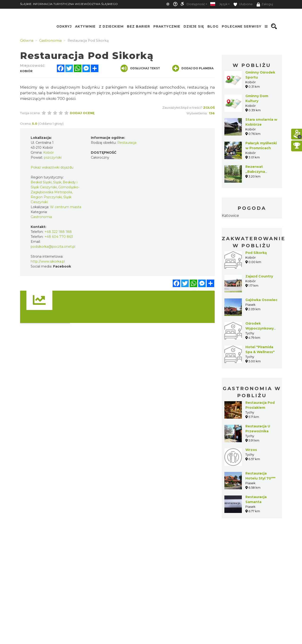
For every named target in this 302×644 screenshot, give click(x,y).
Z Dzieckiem (111, 26)
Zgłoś (209, 107)
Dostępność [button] (196, 4)
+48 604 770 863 (59, 237)
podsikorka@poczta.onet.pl (53, 247)
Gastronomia (41, 217)
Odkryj (64, 26)
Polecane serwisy (242, 26)
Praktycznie (167, 26)
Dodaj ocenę (82, 113)
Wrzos (251, 450)
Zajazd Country (259, 276)
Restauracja (127, 143)
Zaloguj (265, 4)
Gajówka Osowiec (261, 300)
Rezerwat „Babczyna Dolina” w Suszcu (261, 172)
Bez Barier (138, 26)
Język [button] (223, 4)
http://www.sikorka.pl (48, 261)
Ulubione (243, 4)
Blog (213, 26)
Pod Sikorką (256, 253)
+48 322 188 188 (58, 232)
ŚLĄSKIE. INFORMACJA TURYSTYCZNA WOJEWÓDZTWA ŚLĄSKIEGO (69, 4)
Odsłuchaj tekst (140, 68)
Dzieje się (194, 26)
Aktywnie (85, 26)
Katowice (230, 216)
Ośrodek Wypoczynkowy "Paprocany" (260, 328)
